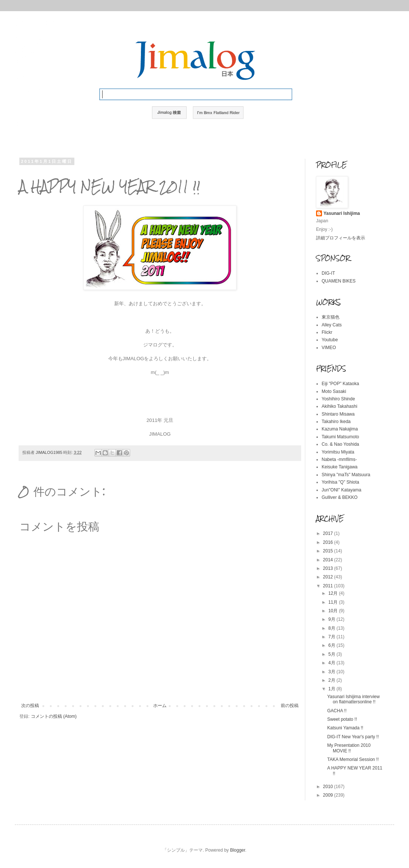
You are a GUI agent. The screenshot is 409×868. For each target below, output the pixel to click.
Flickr (327, 332)
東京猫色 (331, 317)
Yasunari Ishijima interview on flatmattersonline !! (353, 699)
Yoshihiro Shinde (338, 399)
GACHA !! (337, 711)
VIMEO (329, 348)
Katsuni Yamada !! (345, 728)
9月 (332, 619)
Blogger (238, 850)
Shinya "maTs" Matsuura (346, 475)
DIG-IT (328, 273)
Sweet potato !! (342, 719)
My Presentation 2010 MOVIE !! (349, 748)
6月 (332, 645)
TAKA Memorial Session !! (353, 759)
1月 (332, 689)
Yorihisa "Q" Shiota (340, 482)
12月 (334, 593)
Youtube (330, 340)
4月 (332, 663)
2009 (329, 795)
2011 (329, 586)
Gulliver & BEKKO (340, 497)
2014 (329, 560)
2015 (329, 551)
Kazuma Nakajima (340, 429)
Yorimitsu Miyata (338, 452)
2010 (329, 787)
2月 (332, 680)
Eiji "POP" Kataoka (340, 384)
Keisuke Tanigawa (340, 467)
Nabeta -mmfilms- (339, 459)
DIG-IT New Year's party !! (353, 737)
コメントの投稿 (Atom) (54, 716)
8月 (332, 628)
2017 (329, 533)
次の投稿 (30, 706)
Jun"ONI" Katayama (342, 490)
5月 (332, 654)
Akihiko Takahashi (339, 406)
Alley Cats (332, 325)
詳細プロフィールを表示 (341, 238)
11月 (334, 602)
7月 (332, 637)
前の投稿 (290, 706)
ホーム (160, 706)
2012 (329, 577)
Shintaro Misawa (338, 414)
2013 (329, 568)
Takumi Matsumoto (340, 437)
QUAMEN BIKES (339, 281)
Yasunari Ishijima (342, 213)
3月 (332, 672)
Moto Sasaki (334, 391)
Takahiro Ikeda (336, 422)
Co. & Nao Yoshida (340, 444)
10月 (334, 611)
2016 (329, 542)
